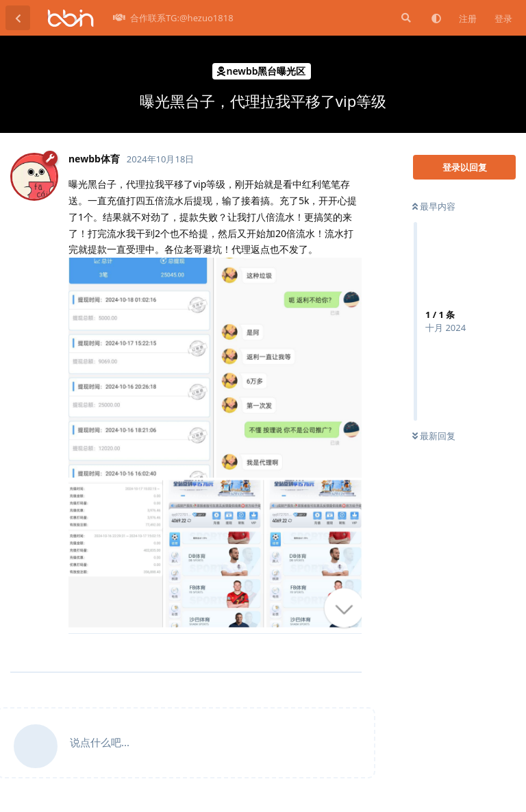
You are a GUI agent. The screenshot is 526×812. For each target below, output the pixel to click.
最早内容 (434, 206)
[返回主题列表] (18, 18)
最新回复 (434, 436)
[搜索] (405, 18)
